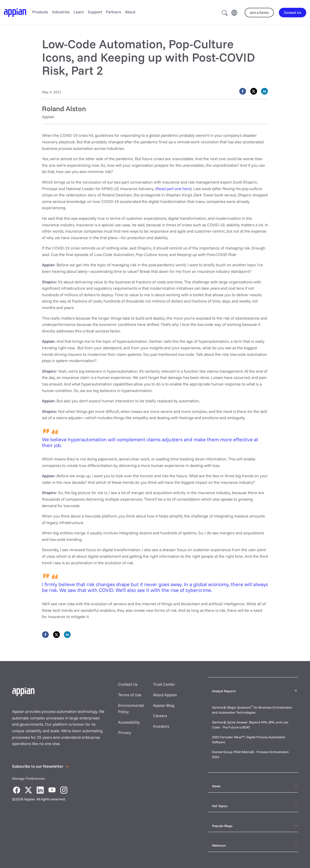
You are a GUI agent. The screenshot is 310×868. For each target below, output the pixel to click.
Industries (61, 12)
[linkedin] (265, 91)
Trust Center (164, 684)
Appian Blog (164, 705)
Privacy (125, 732)
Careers (160, 716)
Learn (79, 12)
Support (95, 12)
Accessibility (129, 722)
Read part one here (173, 189)
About (130, 12)
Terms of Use (130, 695)
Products (40, 12)
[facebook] (243, 91)
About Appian (165, 695)
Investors (161, 726)
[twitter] (254, 91)
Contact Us (128, 684)
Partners (113, 12)
